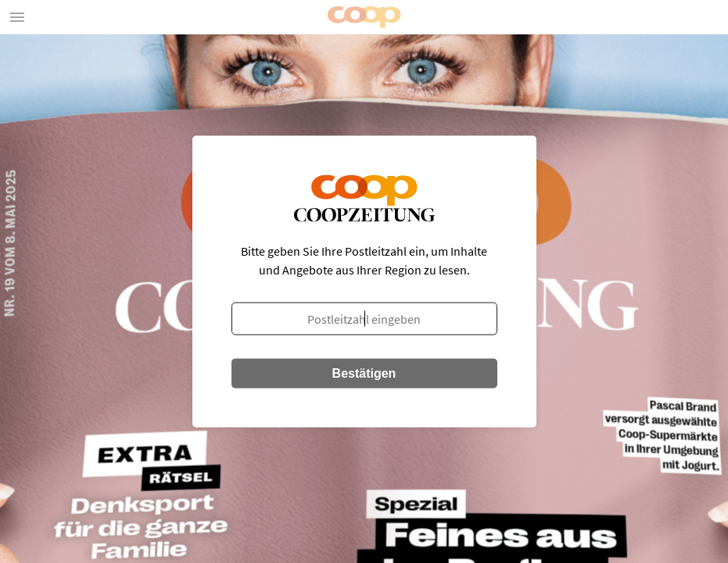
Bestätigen (364, 373)
